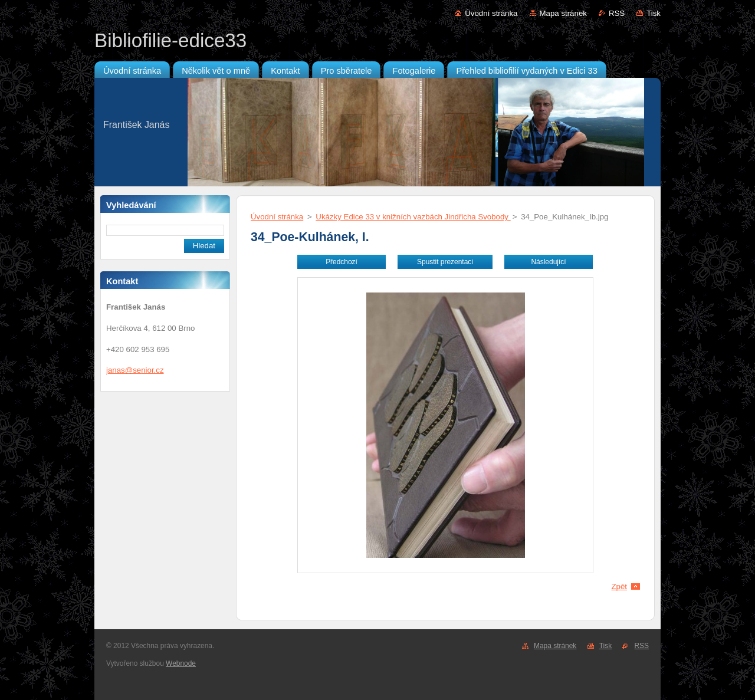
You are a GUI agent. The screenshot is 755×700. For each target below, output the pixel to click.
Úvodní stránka (491, 13)
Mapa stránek (563, 13)
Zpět (619, 586)
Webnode (181, 663)
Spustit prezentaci (445, 262)
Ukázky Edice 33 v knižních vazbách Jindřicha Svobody (413, 217)
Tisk (654, 13)
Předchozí (342, 262)
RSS (617, 13)
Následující (548, 262)
